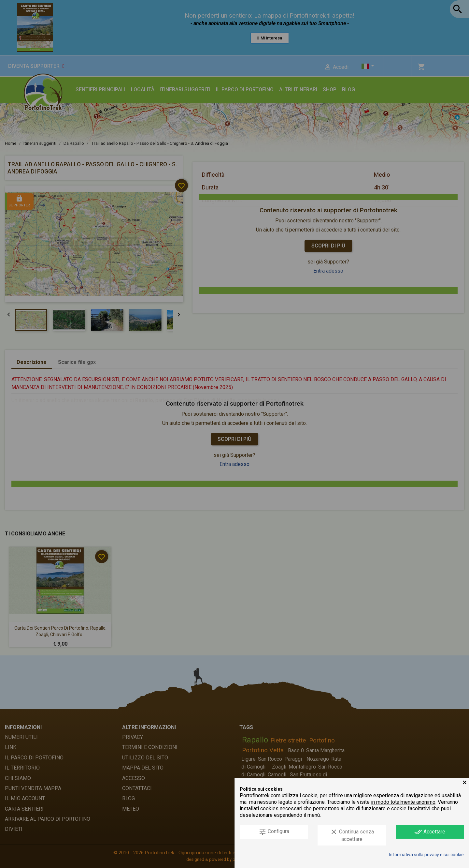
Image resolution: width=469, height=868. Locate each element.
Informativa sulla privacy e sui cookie (426, 855)
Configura (274, 832)
